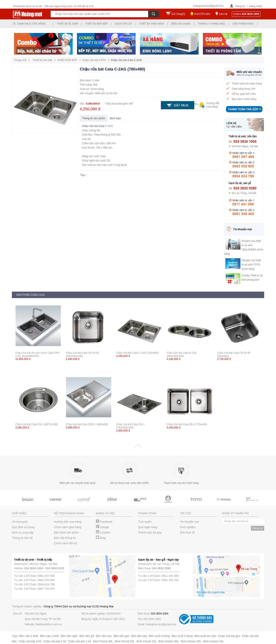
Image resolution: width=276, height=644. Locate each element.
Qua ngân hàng (148, 527)
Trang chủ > (23, 60)
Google (103, 527)
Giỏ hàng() (178, 14)
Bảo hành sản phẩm (66, 532)
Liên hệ (223, 14)
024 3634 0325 (55, 568)
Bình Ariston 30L (169, 641)
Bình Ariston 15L (214, 641)
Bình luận (115, 118)
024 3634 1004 (34, 568)
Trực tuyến (145, 522)
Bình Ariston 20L (191, 641)
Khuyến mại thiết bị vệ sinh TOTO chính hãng (251, 265)
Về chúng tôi (20, 522)
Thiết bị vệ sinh (67, 24)
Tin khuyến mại (189, 522)
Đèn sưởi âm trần (205, 636)
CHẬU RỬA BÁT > (70, 60)
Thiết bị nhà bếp (96, 24)
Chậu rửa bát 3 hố (30, 641)
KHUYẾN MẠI (202, 14)
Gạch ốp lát (123, 24)
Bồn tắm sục (104, 636)
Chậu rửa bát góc (229, 636)
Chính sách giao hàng (67, 527)
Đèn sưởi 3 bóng (159, 636)
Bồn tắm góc (122, 636)
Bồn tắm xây (139, 636)
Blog (101, 538)
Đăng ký (240, 6)
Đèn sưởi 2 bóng (182, 636)
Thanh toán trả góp (150, 532)
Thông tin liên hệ (22, 538)
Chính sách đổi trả (65, 543)
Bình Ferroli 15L (147, 641)
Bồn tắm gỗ (87, 636)
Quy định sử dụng (23, 527)
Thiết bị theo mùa (152, 24)
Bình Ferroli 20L (125, 641)
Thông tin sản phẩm (94, 118)
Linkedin (103, 532)
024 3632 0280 (161, 568)
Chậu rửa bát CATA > (97, 60)
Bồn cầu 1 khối (49, 636)
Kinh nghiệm (188, 527)
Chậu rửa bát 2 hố (55, 641)
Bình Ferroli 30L (103, 641)
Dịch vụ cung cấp (23, 532)
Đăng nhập (256, 6)
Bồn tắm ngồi (69, 636)
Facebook (104, 522)
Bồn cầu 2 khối (29, 636)
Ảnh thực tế (187, 532)
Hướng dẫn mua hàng (68, 522)
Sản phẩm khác (243, 24)
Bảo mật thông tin (65, 538)
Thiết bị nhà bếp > (45, 60)
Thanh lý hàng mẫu (211, 24)
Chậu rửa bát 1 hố (80, 641)
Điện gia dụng (181, 24)
